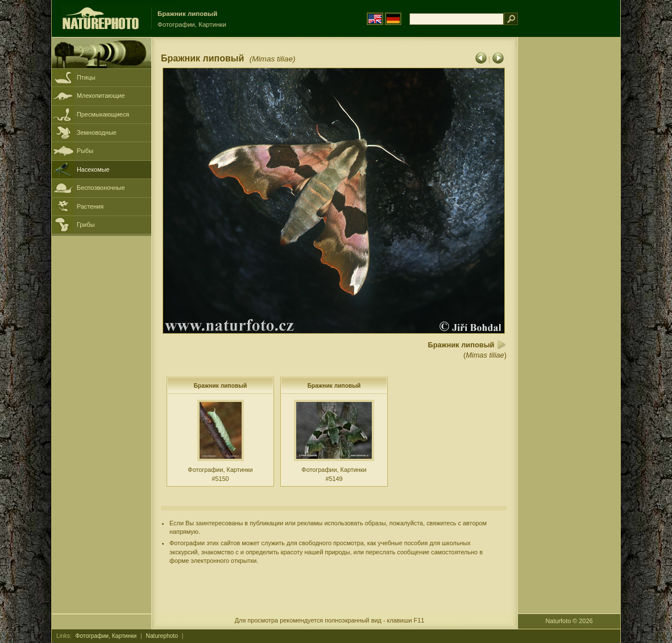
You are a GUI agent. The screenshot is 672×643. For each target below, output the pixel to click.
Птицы (86, 77)
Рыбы (85, 151)
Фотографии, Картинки (106, 636)
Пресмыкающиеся (103, 114)
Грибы (86, 225)
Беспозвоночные (101, 188)
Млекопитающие (101, 96)
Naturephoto (162, 636)
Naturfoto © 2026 (569, 621)
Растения (90, 206)
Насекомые (93, 169)
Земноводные (97, 132)
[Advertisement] (569, 219)
